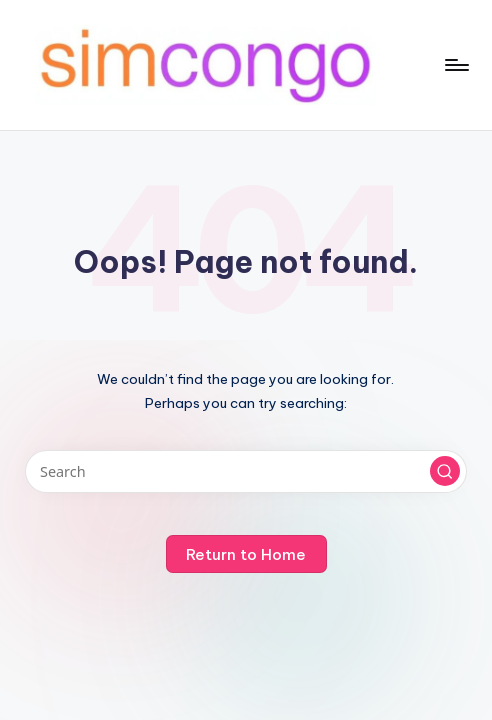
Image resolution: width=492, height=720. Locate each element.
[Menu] (455, 65)
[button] (445, 471)
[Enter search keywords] (245, 471)
